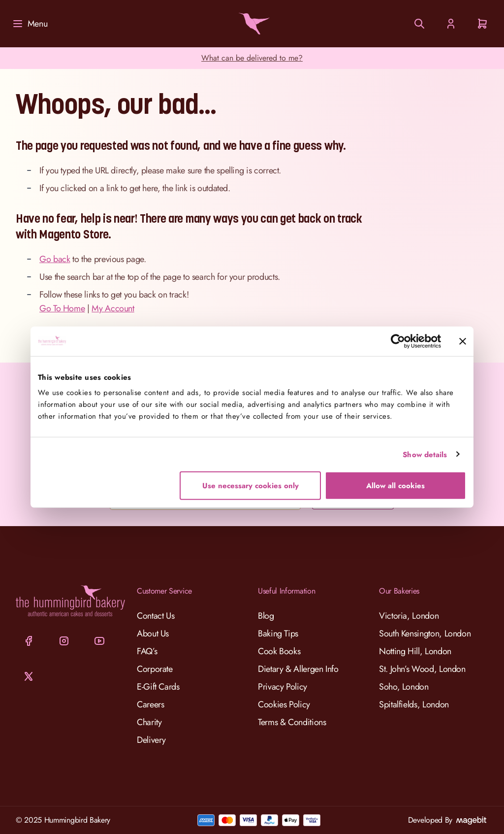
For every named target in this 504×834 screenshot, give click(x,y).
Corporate (155, 669)
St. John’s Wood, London (422, 669)
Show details (425, 454)
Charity (149, 722)
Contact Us (156, 616)
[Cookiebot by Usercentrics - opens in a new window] (398, 341)
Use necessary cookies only (251, 486)
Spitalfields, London (414, 704)
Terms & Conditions (292, 722)
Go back (55, 259)
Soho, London (404, 687)
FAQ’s (147, 651)
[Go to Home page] (252, 24)
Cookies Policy (284, 704)
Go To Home (62, 308)
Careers (150, 704)
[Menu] (30, 24)
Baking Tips (278, 634)
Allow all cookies (395, 486)
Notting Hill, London (415, 651)
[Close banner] (463, 341)
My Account (113, 308)
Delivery (151, 740)
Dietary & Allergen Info (298, 669)
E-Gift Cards (158, 687)
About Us (153, 634)
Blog (266, 616)
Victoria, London (409, 616)
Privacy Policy (283, 687)
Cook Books (279, 651)
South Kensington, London (425, 634)
